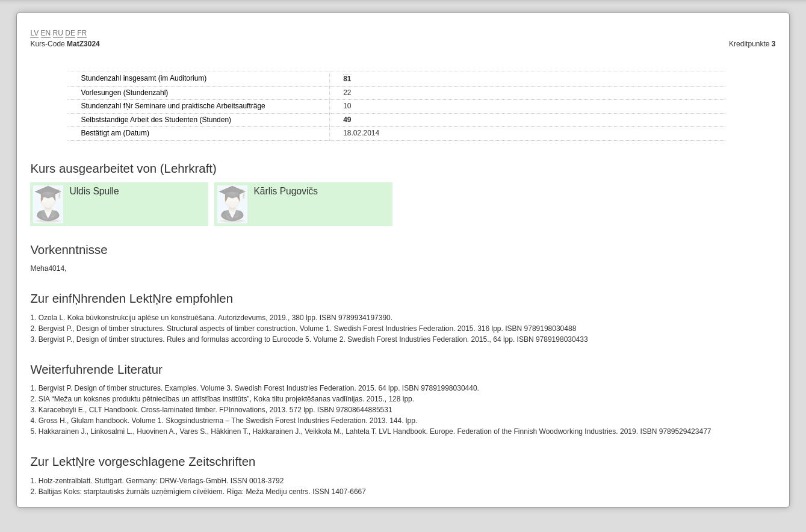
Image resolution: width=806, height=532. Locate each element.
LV (34, 33)
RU (58, 33)
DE (70, 33)
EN (46, 33)
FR (82, 33)
